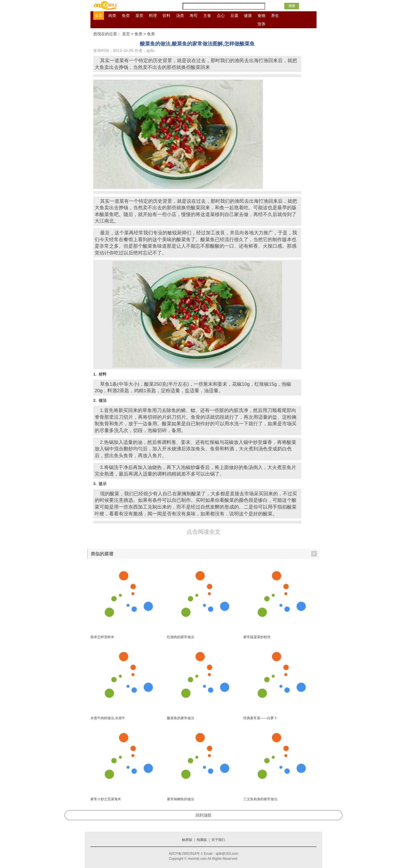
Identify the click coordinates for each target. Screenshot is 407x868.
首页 (99, 16)
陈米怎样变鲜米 (102, 637)
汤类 (180, 16)
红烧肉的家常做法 (181, 637)
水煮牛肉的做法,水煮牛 (108, 718)
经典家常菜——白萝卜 (260, 718)
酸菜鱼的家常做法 (181, 718)
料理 (153, 16)
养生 (275, 16)
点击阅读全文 (203, 532)
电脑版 (202, 840)
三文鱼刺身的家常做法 (260, 799)
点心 (221, 16)
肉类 (112, 16)
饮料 (166, 16)
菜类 (139, 16)
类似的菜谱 (204, 554)
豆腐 (234, 16)
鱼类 (126, 16)
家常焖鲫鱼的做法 (181, 799)
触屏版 (187, 840)
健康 (248, 16)
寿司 (194, 16)
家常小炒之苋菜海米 (106, 799)
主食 (207, 16)
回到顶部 (203, 815)
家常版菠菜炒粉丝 (257, 637)
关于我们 (218, 840)
